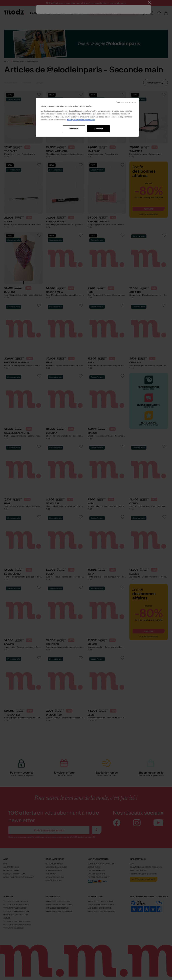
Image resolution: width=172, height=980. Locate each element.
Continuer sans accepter (126, 102)
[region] (87, 117)
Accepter (99, 129)
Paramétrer (74, 129)
